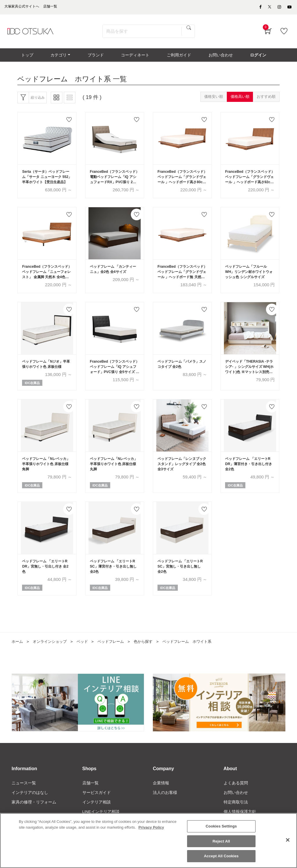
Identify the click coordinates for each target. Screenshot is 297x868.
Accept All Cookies (221, 856)
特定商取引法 (236, 812)
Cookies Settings (221, 826)
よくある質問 (236, 792)
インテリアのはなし (30, 802)
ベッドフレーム (116, 650)
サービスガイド (97, 802)
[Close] (288, 840)
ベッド (86, 650)
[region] (148, 841)
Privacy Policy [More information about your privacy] (151, 827)
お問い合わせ (236, 802)
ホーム (18, 650)
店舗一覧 (90, 792)
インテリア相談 (97, 812)
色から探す (150, 650)
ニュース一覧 (24, 792)
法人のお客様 (165, 802)
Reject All (221, 841)
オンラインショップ (52, 650)
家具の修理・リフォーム (34, 812)
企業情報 (161, 792)
